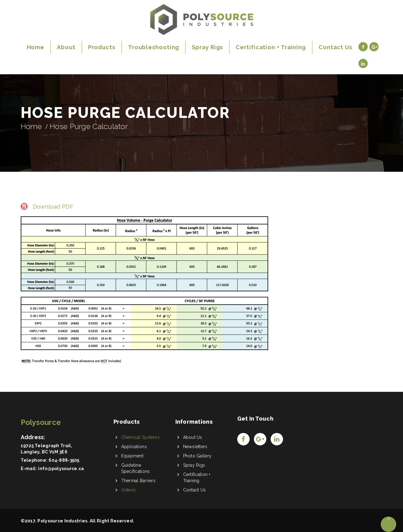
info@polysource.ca (61, 469)
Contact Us (195, 490)
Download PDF (53, 207)
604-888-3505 (64, 460)
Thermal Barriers (138, 481)
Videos (129, 490)
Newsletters (195, 447)
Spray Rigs (194, 465)
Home (31, 126)
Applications (134, 447)
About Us (193, 437)
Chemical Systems (140, 437)
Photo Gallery (197, 456)
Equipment (133, 456)
